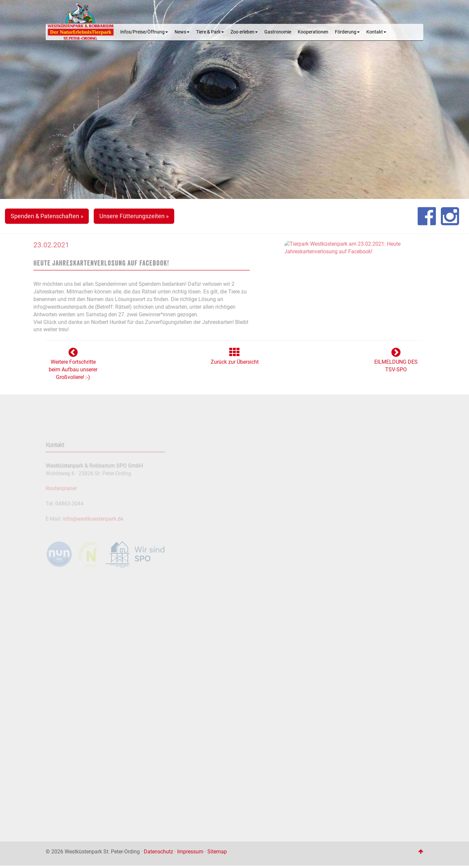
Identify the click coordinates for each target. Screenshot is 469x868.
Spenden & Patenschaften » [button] (47, 216)
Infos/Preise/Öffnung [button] (144, 32)
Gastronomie (278, 32)
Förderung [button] (347, 32)
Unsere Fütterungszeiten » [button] (134, 216)
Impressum (190, 852)
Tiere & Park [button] (210, 32)
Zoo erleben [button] (244, 32)
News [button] (182, 32)
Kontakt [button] (376, 32)
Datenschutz (158, 852)
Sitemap (217, 852)
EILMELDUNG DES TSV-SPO (396, 362)
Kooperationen (313, 32)
